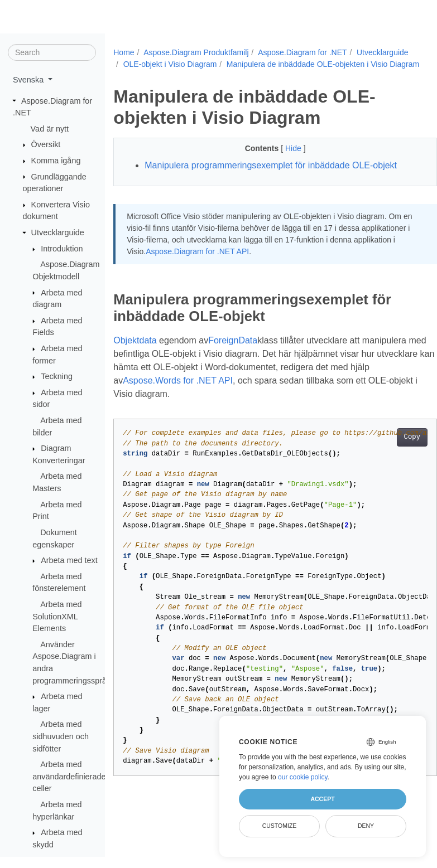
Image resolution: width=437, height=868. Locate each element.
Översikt (46, 145)
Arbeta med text (69, 561)
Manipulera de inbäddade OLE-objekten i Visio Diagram (220, 76)
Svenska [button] (29, 80)
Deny (366, 826)
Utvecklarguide (58, 233)
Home (124, 52)
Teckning (57, 377)
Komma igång (56, 161)
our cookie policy (303, 777)
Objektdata (135, 352)
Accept (322, 799)
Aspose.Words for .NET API (199, 392)
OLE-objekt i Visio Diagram (232, 64)
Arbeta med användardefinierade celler (69, 777)
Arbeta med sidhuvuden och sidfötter (61, 737)
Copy (389, 449)
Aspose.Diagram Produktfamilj (196, 52)
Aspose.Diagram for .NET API (241, 263)
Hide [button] (283, 160)
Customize (280, 826)
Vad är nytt (50, 129)
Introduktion (62, 249)
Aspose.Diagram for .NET (302, 52)
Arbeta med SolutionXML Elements (57, 617)
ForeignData (233, 352)
